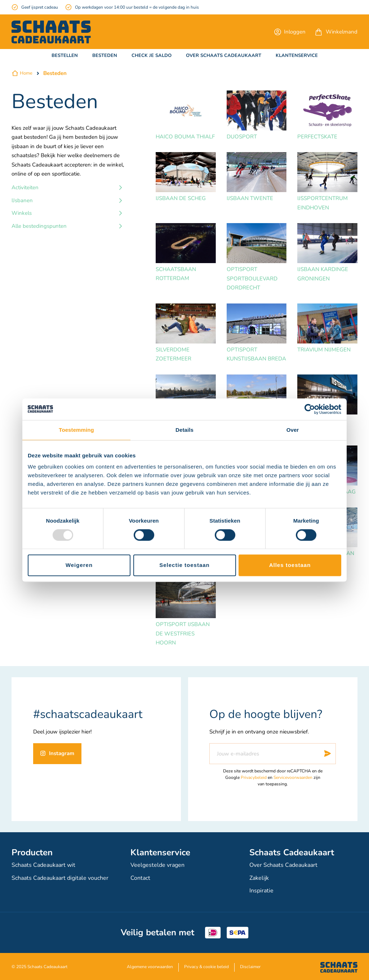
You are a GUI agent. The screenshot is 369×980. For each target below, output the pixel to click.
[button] (290, 32)
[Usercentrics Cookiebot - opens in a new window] (310, 409)
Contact (140, 878)
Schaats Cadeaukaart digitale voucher (60, 878)
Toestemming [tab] (76, 430)
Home (26, 73)
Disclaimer (250, 966)
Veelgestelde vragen (157, 865)
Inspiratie (261, 890)
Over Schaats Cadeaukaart (283, 865)
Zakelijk (259, 878)
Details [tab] (184, 430)
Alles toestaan (290, 565)
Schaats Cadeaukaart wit (43, 865)
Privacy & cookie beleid (206, 966)
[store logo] (51, 32)
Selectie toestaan (184, 565)
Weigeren (79, 565)
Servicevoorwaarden (293, 778)
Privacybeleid (254, 778)
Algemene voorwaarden (150, 966)
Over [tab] (293, 430)
